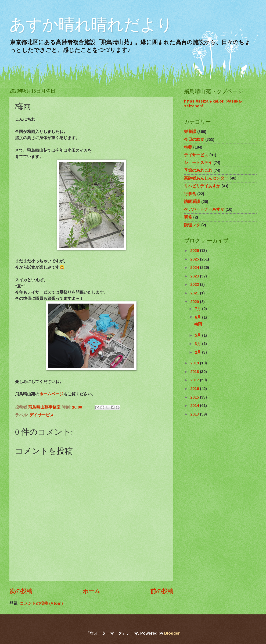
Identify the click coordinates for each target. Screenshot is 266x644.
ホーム (91, 591)
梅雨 (198, 324)
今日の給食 (194, 139)
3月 (198, 344)
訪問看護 (192, 202)
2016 (195, 389)
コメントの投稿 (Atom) (41, 603)
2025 (195, 259)
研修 (188, 217)
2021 (195, 293)
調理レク (192, 225)
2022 (195, 284)
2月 (198, 352)
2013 (195, 414)
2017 (195, 380)
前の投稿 (162, 591)
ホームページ (51, 394)
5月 (198, 335)
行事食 (190, 194)
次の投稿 (21, 591)
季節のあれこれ (198, 170)
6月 (198, 317)
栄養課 (190, 132)
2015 (195, 397)
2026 (195, 251)
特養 (188, 147)
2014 (195, 406)
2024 (195, 268)
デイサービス (42, 415)
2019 (195, 363)
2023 (195, 276)
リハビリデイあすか (202, 186)
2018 (195, 372)
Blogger (172, 633)
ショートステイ (198, 163)
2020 (195, 302)
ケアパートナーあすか (204, 209)
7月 (198, 309)
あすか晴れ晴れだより (91, 25)
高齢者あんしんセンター (206, 178)
